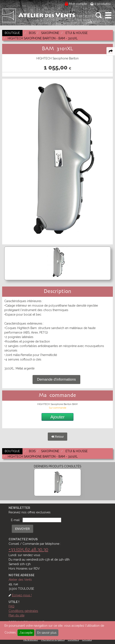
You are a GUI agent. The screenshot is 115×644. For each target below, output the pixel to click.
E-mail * (16, 520)
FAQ (11, 606)
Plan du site (16, 615)
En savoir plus (47, 633)
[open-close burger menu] (108, 15)
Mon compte (78, 4)
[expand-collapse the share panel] (111, 51)
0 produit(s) (100, 4)
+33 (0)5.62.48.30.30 (28, 549)
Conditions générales (23, 611)
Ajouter (57, 417)
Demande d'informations (56, 379)
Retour (57, 437)
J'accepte (26, 633)
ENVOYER (22, 529)
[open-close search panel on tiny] (99, 15)
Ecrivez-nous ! (22, 595)
